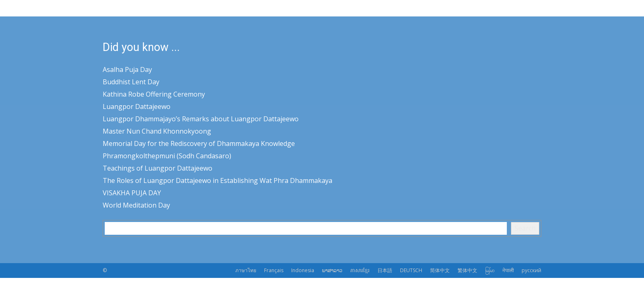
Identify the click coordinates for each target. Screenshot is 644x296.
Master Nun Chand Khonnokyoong (157, 131)
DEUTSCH (411, 270)
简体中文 (440, 270)
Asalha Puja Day (127, 69)
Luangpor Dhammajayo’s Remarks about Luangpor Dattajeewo (201, 119)
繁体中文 (467, 270)
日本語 (385, 270)
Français (274, 270)
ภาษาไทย (246, 270)
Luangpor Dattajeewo (137, 106)
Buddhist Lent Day (131, 82)
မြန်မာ (490, 270)
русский (531, 270)
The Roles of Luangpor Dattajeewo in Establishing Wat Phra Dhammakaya (217, 180)
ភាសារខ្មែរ (360, 270)
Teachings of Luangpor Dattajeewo (158, 168)
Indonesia (303, 270)
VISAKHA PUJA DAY (132, 193)
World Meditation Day (136, 205)
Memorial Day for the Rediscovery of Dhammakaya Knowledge (199, 143)
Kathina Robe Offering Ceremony (154, 94)
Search (525, 228)
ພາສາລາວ (332, 270)
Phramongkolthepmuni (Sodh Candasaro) (167, 156)
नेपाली (508, 270)
